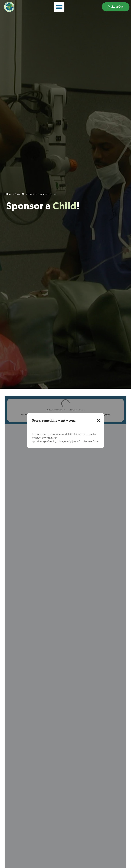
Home (9, 195)
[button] (59, 7)
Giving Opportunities (26, 195)
